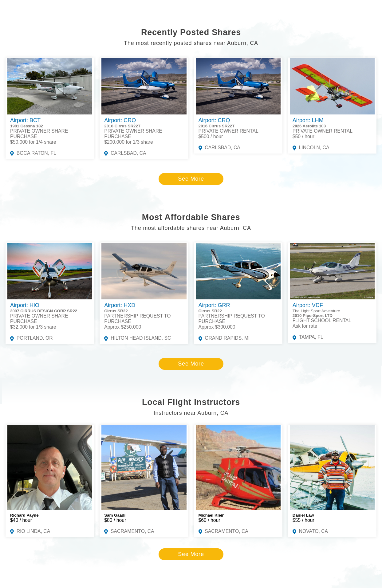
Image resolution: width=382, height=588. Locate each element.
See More (191, 179)
